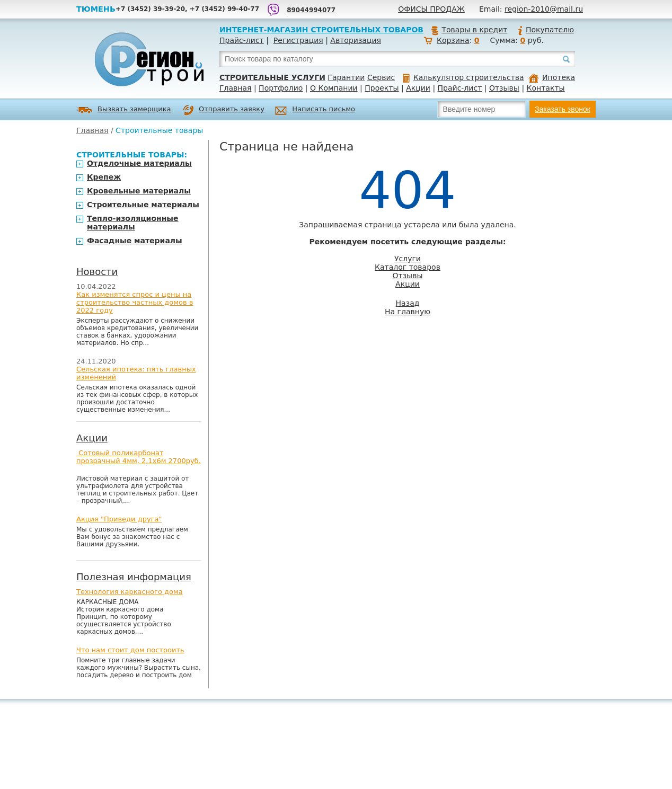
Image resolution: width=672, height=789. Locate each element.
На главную (408, 312)
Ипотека (552, 77)
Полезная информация (134, 577)
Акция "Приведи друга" (119, 519)
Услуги (408, 259)
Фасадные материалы (135, 241)
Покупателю (545, 30)
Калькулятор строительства (463, 77)
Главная (235, 88)
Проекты (382, 88)
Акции (418, 88)
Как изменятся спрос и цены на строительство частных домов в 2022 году (135, 302)
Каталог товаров (408, 267)
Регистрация (298, 40)
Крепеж (104, 177)
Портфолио (281, 88)
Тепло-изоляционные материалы (133, 223)
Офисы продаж (431, 9)
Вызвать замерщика (124, 110)
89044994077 (311, 10)
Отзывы (504, 88)
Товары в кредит (469, 30)
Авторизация (356, 40)
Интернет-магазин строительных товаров (321, 30)
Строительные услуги (272, 77)
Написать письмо (315, 110)
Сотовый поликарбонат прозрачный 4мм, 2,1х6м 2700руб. (139, 457)
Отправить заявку (224, 110)
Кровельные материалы (139, 191)
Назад (408, 303)
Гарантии (346, 77)
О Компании (334, 88)
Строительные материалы (143, 205)
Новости (97, 272)
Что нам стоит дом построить (130, 650)
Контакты (546, 88)
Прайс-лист (242, 40)
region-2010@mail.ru (544, 9)
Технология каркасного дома (130, 592)
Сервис (381, 77)
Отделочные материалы (139, 163)
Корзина (453, 40)
